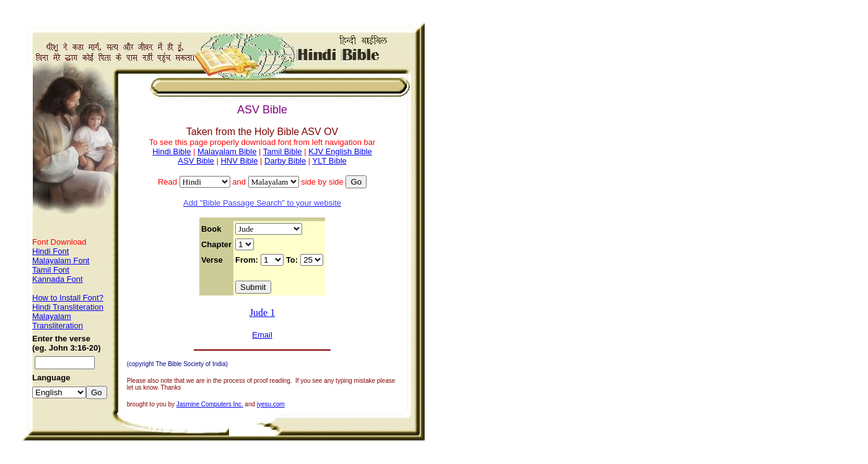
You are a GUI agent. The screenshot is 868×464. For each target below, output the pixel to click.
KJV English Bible (340, 151)
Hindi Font (50, 251)
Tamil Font (51, 270)
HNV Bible (239, 161)
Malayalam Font (61, 260)
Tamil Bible (283, 151)
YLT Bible (330, 161)
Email (262, 335)
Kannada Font (58, 279)
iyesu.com (271, 404)
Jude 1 (262, 313)
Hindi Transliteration (68, 307)
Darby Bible (285, 161)
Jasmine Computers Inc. (210, 404)
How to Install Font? (68, 298)
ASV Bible (196, 161)
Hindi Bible (171, 151)
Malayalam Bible (227, 151)
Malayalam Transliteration (58, 321)
